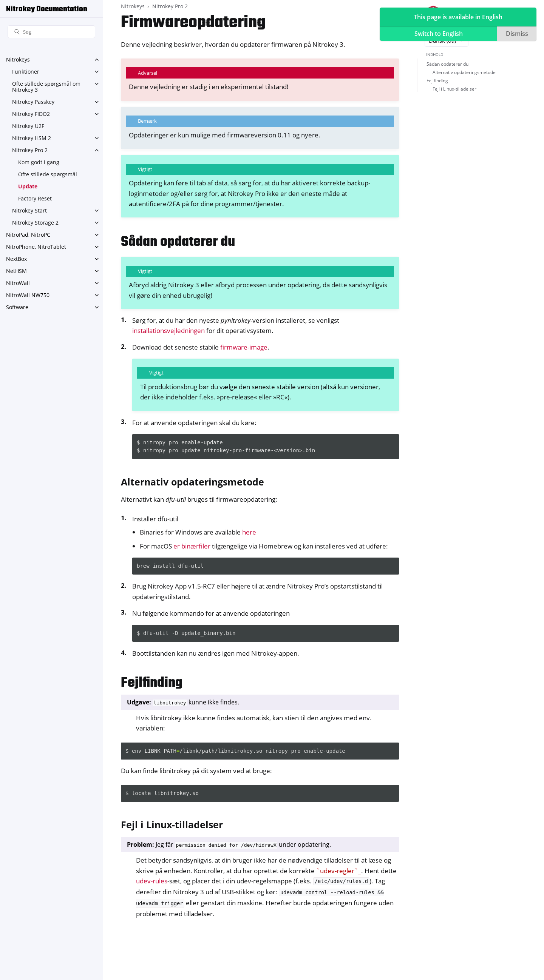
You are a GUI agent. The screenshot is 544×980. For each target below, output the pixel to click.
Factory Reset (35, 198)
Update (28, 186)
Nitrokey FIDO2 (31, 114)
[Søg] (51, 32)
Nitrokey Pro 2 (30, 150)
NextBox (16, 259)
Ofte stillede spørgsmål (48, 174)
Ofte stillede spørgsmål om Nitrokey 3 (46, 87)
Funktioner (26, 72)
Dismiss (517, 34)
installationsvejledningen (168, 331)
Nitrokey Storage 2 (35, 223)
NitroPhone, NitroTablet (36, 247)
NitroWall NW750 (28, 295)
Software (17, 307)
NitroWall (18, 283)
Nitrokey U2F (28, 126)
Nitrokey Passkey (33, 102)
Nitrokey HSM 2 (32, 138)
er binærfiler (192, 546)
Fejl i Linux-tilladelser (454, 89)
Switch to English (439, 34)
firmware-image (244, 347)
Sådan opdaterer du (447, 64)
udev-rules (152, 881)
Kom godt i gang (39, 162)
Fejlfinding (437, 81)
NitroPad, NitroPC (28, 235)
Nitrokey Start (29, 210)
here (249, 532)
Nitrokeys (18, 59)
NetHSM (16, 271)
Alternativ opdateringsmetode (464, 72)
